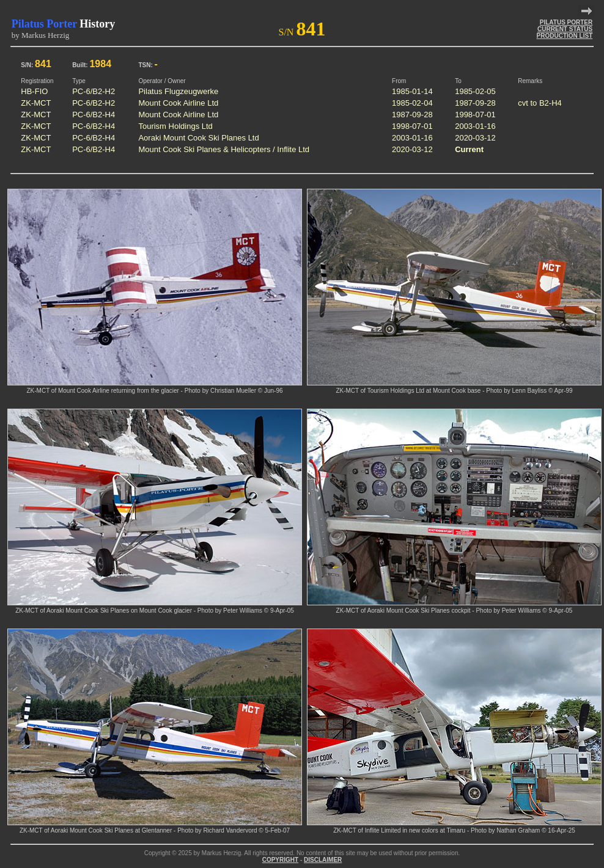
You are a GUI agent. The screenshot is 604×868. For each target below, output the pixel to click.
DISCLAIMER (323, 860)
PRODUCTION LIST (565, 36)
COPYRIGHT (280, 860)
